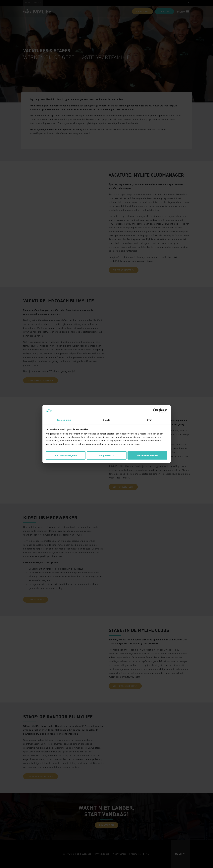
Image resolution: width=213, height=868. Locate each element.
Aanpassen (107, 455)
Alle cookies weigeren (66, 455)
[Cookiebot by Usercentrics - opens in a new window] (155, 411)
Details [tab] (107, 420)
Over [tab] (149, 420)
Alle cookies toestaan (147, 455)
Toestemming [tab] (64, 420)
